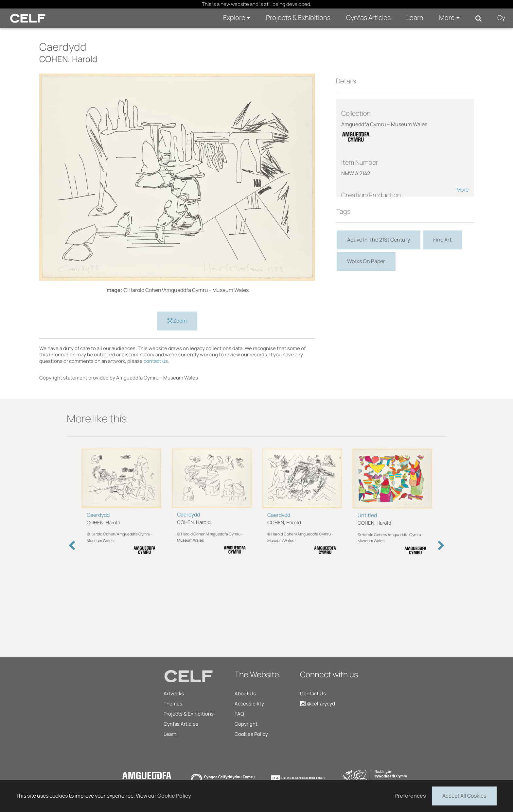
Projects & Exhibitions (298, 17)
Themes (173, 704)
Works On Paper (366, 261)
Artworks (174, 694)
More (449, 17)
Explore (237, 17)
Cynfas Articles (368, 17)
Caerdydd (98, 515)
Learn (415, 17)
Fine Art (442, 240)
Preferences (410, 796)
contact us (156, 361)
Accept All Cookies (464, 795)
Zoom (177, 321)
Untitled (367, 515)
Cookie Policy (174, 796)
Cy (501, 17)
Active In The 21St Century (379, 240)
